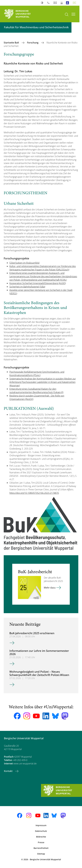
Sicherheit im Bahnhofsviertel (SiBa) (27, 287)
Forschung (33, 43)
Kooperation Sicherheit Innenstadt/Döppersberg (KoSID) (38, 283)
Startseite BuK (12, 43)
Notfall (62, 3)
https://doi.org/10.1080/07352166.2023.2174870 (34, 493)
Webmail (55, 3)
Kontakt (9, 771)
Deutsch (75, 3)
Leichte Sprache (68, 3)
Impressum (41, 825)
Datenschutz (41, 831)
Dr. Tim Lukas (23, 71)
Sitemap (41, 854)
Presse (41, 842)
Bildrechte (41, 837)
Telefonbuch (49, 3)
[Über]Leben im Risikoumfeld (24, 263)
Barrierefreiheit (41, 848)
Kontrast (43, 3)
